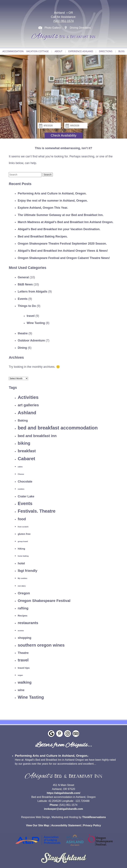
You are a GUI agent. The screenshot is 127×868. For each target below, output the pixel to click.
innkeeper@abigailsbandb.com (63, 809)
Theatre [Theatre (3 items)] (23, 653)
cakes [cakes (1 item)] (20, 467)
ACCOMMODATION (13, 51)
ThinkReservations (94, 817)
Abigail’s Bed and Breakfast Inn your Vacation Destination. (59, 229)
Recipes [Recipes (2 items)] (22, 616)
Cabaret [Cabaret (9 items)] (26, 459)
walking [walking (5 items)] (25, 682)
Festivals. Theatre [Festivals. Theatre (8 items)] (37, 511)
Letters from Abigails (32, 292)
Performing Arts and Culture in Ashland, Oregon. (52, 193)
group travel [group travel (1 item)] (23, 541)
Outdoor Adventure (31, 340)
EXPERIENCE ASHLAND (81, 51)
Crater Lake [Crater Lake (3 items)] (26, 496)
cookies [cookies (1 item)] (21, 489)
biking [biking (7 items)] (24, 443)
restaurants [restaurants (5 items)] (28, 623)
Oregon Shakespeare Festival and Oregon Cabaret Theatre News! (64, 258)
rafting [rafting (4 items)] (23, 608)
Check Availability (63, 135)
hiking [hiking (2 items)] (21, 549)
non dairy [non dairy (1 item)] (22, 586)
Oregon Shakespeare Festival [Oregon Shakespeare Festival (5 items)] (44, 601)
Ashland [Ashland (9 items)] (27, 413)
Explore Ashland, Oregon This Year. (43, 208)
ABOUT (59, 51)
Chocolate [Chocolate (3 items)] (25, 481)
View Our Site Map (38, 825)
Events (23, 299)
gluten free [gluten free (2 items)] (24, 534)
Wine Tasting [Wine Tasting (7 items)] (31, 697)
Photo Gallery (53, 28)
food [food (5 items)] (22, 519)
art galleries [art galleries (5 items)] (28, 405)
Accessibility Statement (66, 825)
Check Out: (76, 123)
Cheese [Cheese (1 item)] (21, 474)
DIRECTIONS (106, 51)
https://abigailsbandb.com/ (63, 793)
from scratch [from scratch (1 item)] (23, 527)
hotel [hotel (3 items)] (21, 563)
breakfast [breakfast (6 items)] (27, 451)
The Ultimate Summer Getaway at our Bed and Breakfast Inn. (61, 215)
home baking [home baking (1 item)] (23, 556)
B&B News (25, 284)
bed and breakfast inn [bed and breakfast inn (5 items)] (37, 436)
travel (31, 316)
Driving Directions (80, 28)
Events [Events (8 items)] (25, 504)
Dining (22, 348)
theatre (23, 333)
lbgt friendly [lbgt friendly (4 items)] (27, 571)
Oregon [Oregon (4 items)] (24, 593)
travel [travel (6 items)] (23, 660)
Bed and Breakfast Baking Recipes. (43, 236)
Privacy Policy (92, 825)
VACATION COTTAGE (37, 51)
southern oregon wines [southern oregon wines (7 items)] (41, 645)
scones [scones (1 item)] (21, 631)
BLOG (121, 51)
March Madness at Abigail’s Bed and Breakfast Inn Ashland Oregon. (65, 222)
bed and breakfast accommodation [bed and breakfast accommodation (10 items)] (58, 428)
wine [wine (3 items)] (21, 690)
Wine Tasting (36, 323)
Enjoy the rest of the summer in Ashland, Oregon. (53, 201)
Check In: (49, 123)
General (23, 277)
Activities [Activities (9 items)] (28, 397)
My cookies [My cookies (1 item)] (22, 578)
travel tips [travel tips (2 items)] (24, 668)
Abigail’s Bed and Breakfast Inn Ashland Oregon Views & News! (63, 251)
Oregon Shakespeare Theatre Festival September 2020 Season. (62, 244)
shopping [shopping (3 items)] (24, 638)
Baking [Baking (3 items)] (23, 420)
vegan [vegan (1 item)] (20, 675)
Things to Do (27, 306)
